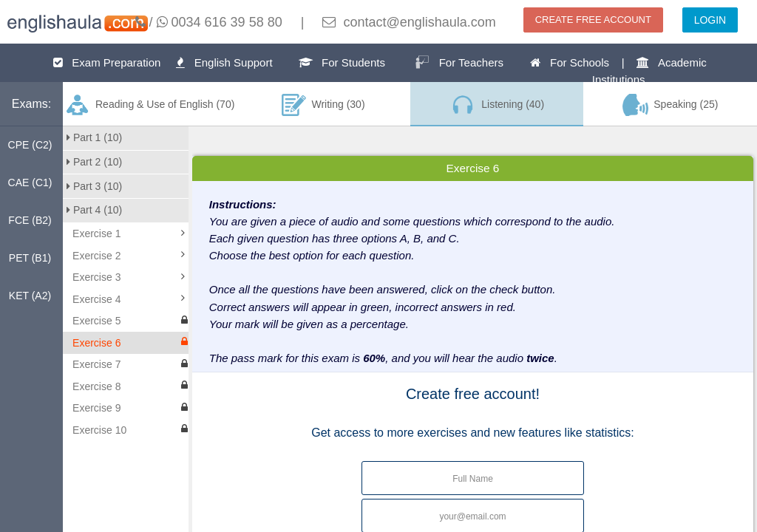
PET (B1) (30, 258)
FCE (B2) (30, 220)
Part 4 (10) (94, 210)
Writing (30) (323, 105)
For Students (342, 62)
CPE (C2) (30, 145)
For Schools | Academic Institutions (618, 71)
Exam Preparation (107, 62)
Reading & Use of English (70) (149, 105)
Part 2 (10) (94, 162)
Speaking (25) (671, 105)
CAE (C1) (30, 183)
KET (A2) (30, 296)
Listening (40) (497, 105)
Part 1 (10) (94, 137)
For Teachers (459, 62)
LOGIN (710, 20)
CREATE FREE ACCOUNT (593, 20)
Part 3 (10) (94, 186)
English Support (224, 62)
